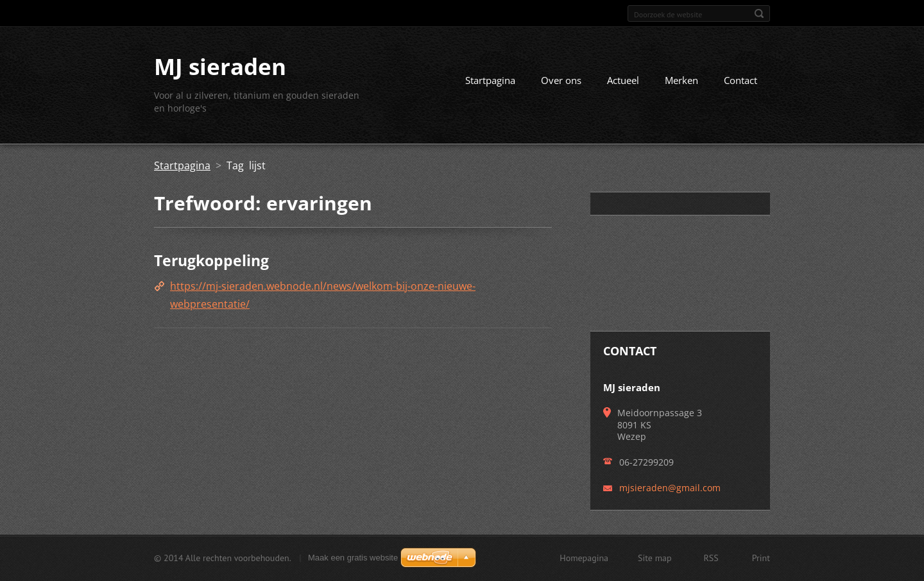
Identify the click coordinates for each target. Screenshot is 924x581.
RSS (711, 558)
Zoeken (759, 13)
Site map (655, 558)
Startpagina (490, 80)
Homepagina (584, 558)
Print (761, 558)
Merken (681, 80)
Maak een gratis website (353, 558)
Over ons (561, 80)
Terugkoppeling (211, 260)
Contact (740, 80)
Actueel (623, 80)
